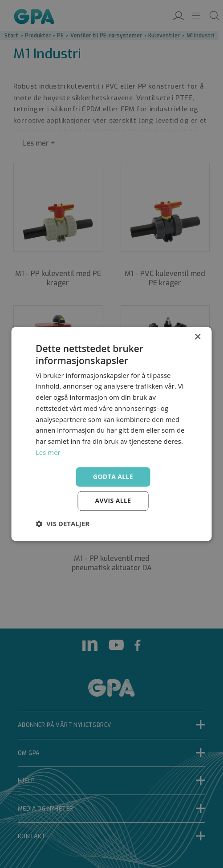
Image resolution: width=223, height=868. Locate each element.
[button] (63, 524)
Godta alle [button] (113, 477)
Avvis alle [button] (113, 501)
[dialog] (111, 434)
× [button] (197, 337)
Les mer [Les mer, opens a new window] (48, 452)
